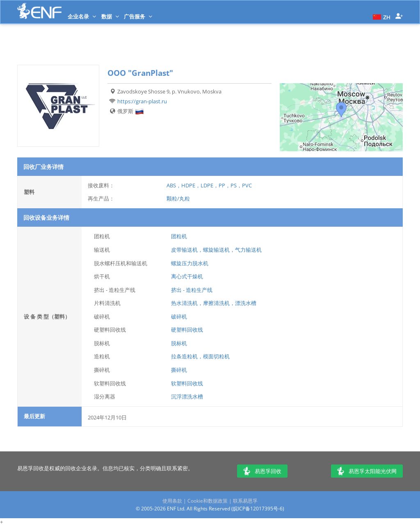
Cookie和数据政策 (208, 501)
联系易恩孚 (245, 501)
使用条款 (172, 501)
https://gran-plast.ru (142, 101)
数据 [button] (110, 16)
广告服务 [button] (138, 16)
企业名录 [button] (82, 16)
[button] (381, 16)
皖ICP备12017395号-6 (258, 509)
